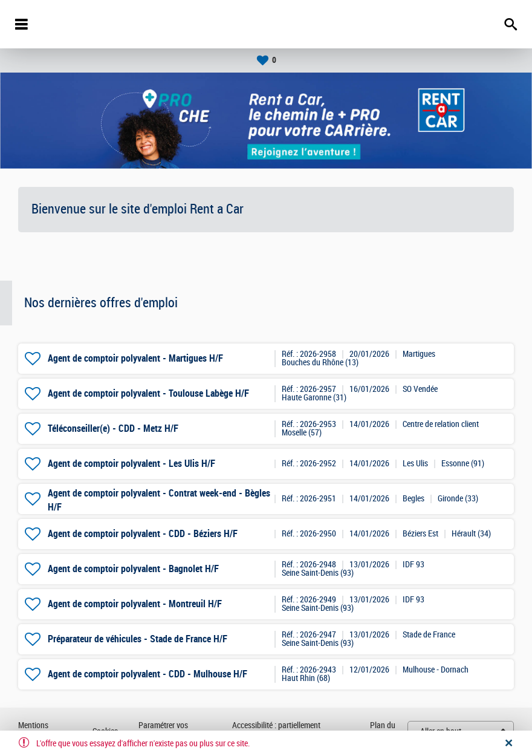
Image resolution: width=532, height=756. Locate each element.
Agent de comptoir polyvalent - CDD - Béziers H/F (143, 534)
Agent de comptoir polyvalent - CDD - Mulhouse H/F (148, 674)
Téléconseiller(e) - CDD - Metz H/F (113, 429)
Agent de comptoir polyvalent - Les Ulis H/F (131, 464)
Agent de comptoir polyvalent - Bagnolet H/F (133, 569)
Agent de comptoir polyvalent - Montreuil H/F (135, 604)
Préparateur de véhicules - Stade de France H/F (138, 639)
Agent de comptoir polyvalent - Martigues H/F (135, 358)
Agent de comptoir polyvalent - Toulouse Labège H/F (148, 393)
